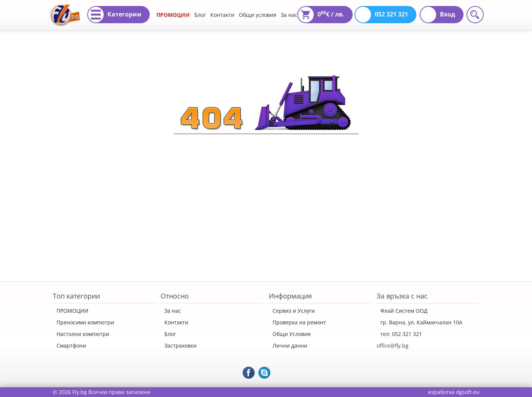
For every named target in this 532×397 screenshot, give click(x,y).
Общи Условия (292, 334)
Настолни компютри (83, 334)
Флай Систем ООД (404, 311)
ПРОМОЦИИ (173, 15)
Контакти (222, 15)
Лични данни (290, 346)
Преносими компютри (85, 322)
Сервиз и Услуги (294, 311)
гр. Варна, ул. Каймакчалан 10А (421, 322)
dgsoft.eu (468, 392)
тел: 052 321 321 (401, 334)
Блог (200, 15)
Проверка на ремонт (299, 322)
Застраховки (180, 346)
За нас (289, 15)
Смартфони (71, 346)
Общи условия (258, 15)
